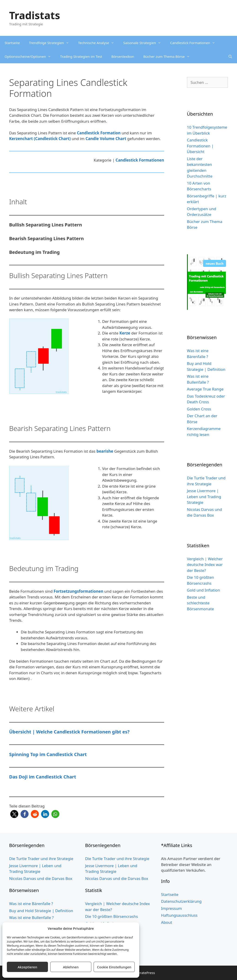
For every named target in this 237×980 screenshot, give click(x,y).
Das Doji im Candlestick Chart (43, 777)
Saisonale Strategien (144, 43)
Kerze (125, 333)
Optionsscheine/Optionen (30, 56)
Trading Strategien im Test (81, 56)
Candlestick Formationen (195, 43)
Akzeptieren (27, 967)
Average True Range (205, 389)
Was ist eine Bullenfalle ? (31, 918)
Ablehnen (71, 967)
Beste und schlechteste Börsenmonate (201, 603)
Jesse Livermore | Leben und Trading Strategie (204, 497)
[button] (14, 814)
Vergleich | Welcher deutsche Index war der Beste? (205, 565)
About (166, 922)
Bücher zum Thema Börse (169, 56)
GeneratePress (143, 973)
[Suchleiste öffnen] (230, 56)
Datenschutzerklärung (181, 901)
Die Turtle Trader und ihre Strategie (41, 859)
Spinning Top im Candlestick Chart (48, 754)
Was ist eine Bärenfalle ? (31, 904)
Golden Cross (199, 409)
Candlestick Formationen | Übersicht (200, 146)
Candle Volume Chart (106, 139)
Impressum (171, 908)
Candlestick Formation (99, 133)
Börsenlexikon (123, 56)
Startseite (12, 43)
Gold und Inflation (204, 590)
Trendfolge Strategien (51, 43)
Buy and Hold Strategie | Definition (41, 911)
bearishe (105, 451)
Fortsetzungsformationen (79, 591)
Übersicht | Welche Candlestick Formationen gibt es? (69, 732)
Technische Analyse (98, 43)
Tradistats (35, 15)
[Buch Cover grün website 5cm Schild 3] (208, 308)
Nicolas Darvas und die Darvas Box (41, 878)
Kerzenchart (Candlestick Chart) (40, 139)
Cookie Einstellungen (114, 967)
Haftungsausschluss (179, 915)
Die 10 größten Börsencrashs (112, 916)
